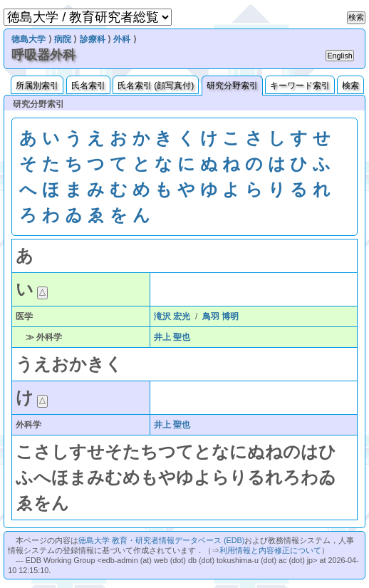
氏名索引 (88, 86)
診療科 (93, 39)
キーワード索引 (300, 86)
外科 (122, 39)
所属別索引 (37, 86)
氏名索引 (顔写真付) (156, 86)
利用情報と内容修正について (270, 550)
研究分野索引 (232, 86)
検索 (350, 86)
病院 (63, 39)
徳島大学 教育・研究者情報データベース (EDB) (161, 540)
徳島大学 (28, 39)
